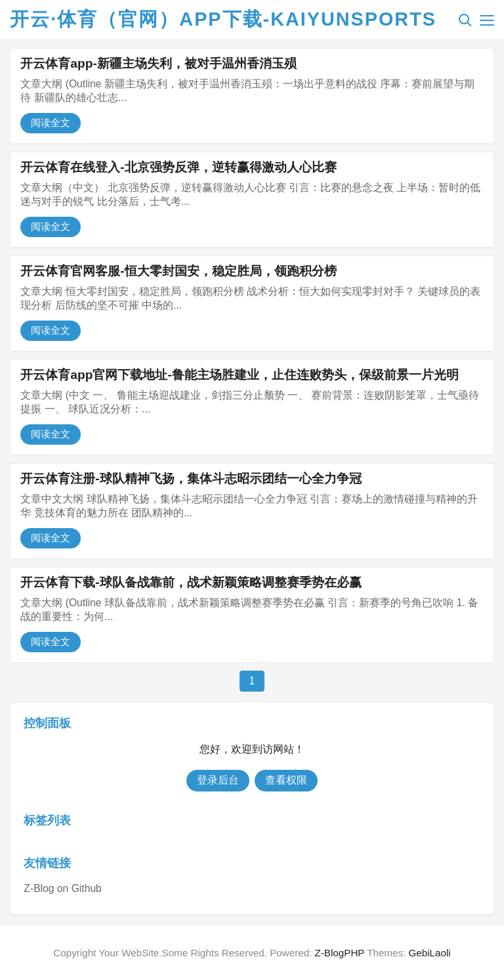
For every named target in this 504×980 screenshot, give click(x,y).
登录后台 (218, 780)
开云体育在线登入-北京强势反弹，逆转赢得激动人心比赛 (178, 167)
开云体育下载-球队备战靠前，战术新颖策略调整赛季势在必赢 (191, 582)
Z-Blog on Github (62, 888)
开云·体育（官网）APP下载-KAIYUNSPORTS (223, 19)
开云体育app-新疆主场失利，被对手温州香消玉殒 (158, 63)
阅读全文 (51, 122)
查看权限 (286, 780)
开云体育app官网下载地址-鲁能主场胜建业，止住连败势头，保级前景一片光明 (240, 375)
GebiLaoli (429, 953)
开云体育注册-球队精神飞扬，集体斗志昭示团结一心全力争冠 (191, 479)
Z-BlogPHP (340, 953)
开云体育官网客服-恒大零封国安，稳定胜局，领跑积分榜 (178, 271)
